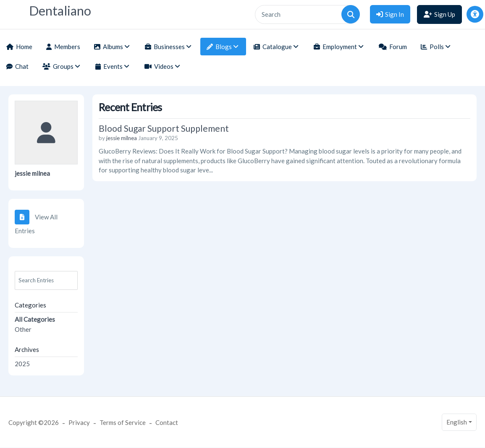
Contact (167, 422)
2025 (22, 364)
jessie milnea (32, 173)
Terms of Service (123, 422)
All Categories (35, 319)
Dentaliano (60, 11)
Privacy (79, 422)
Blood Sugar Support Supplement (164, 128)
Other (23, 329)
